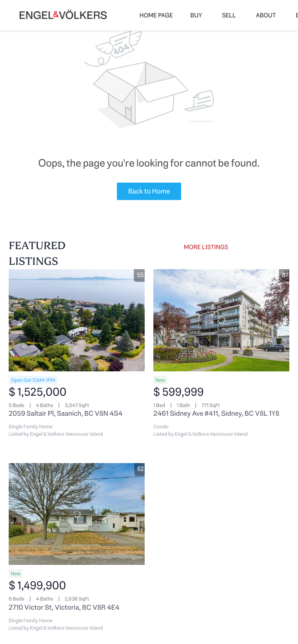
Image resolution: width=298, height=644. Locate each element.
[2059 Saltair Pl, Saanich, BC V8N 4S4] (77, 320)
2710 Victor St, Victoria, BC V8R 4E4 (64, 607)
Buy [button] (196, 15)
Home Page (156, 15)
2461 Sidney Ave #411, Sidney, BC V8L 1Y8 (216, 413)
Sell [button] (229, 15)
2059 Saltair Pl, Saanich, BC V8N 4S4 (66, 413)
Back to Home (149, 191)
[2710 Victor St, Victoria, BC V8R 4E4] (77, 514)
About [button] (266, 15)
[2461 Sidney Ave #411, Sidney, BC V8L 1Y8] (221, 320)
